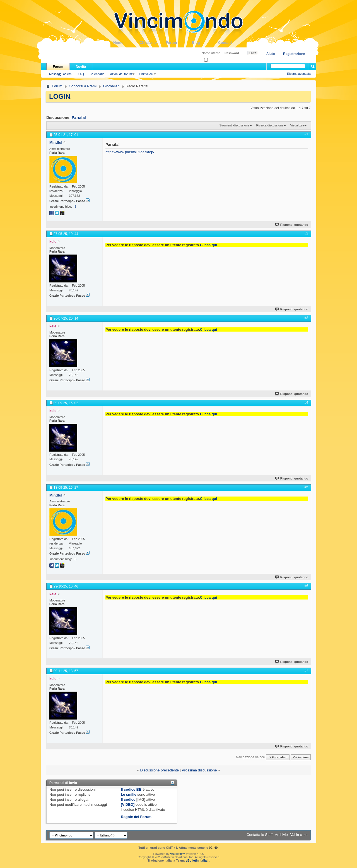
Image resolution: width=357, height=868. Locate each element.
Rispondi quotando (292, 225)
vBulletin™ (178, 854)
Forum (179, 43)
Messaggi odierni (61, 74)
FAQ (81, 74)
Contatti (231, 43)
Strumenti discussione (234, 125)
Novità (81, 67)
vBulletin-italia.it (198, 860)
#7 (306, 670)
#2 (306, 233)
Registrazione (294, 54)
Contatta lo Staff (260, 835)
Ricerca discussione (270, 125)
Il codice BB (131, 789)
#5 (306, 487)
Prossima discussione (199, 770)
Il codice (128, 799)
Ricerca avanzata (299, 74)
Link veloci (146, 74)
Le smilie (129, 794)
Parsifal (79, 118)
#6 (306, 586)
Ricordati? (213, 60)
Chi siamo (153, 43)
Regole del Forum (136, 817)
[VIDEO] (128, 805)
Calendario (97, 74)
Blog (205, 43)
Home (126, 43)
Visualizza (297, 125)
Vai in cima (301, 757)
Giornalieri (111, 86)
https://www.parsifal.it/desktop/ (130, 152)
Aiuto (271, 54)
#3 (306, 318)
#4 (306, 402)
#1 (306, 134)
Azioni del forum (121, 74)
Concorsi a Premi (83, 86)
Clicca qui (208, 245)
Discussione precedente (159, 770)
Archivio (281, 835)
